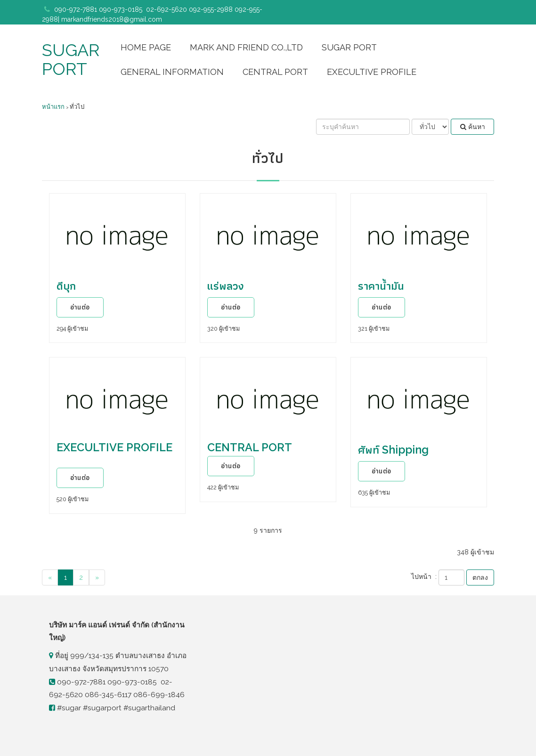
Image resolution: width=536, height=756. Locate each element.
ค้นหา (473, 127)
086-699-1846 (159, 695)
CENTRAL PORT (275, 72)
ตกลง (480, 577)
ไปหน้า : (424, 577)
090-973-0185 (122, 9)
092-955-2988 (211, 9)
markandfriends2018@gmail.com (112, 19)
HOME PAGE (146, 47)
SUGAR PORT (71, 59)
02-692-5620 (166, 9)
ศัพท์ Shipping (393, 450)
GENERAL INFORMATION (172, 72)
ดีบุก (66, 286)
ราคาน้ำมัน (381, 286)
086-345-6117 (108, 695)
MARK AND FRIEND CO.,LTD (246, 47)
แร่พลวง (226, 286)
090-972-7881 (77, 9)
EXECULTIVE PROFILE (372, 72)
